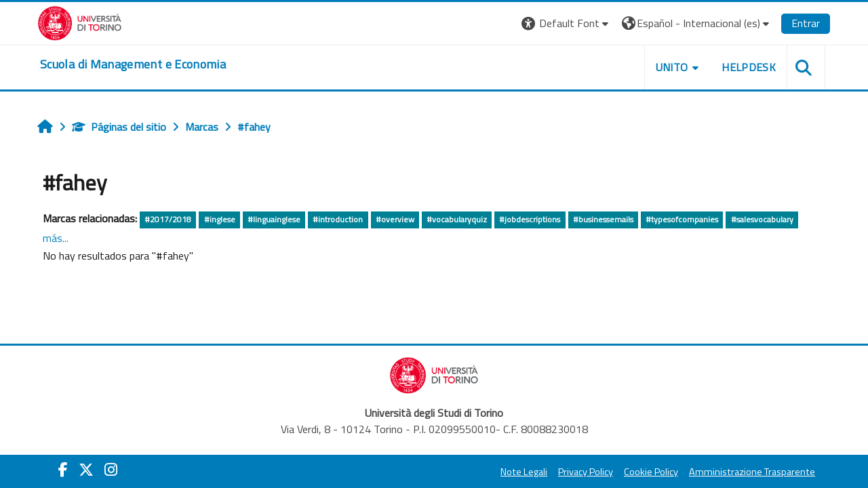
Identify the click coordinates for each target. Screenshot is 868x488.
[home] (133, 64)
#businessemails (603, 219)
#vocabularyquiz (457, 219)
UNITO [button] (672, 67)
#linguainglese (274, 219)
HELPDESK (749, 67)
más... (56, 238)
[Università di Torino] (80, 22)
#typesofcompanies (682, 219)
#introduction (338, 219)
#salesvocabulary (762, 219)
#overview (395, 219)
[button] (567, 23)
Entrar (806, 23)
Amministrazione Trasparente (752, 472)
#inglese (220, 219)
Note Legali (524, 472)
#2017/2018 (168, 219)
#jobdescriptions (530, 219)
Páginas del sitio (119, 127)
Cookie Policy (651, 472)
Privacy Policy (586, 472)
